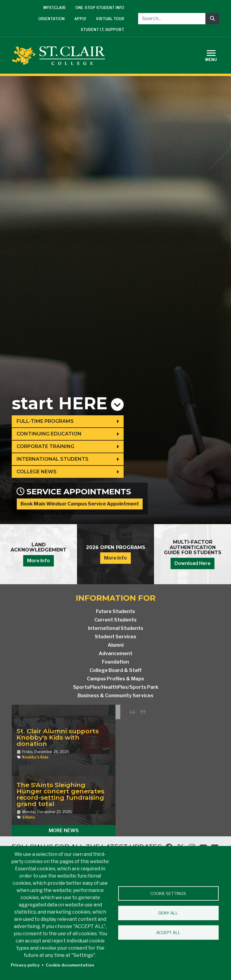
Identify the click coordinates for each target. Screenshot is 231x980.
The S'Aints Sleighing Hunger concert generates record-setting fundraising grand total (60, 794)
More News (64, 830)
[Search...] (172, 19)
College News (37, 472)
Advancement (115, 653)
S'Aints (29, 817)
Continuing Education (49, 434)
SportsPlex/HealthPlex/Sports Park (116, 687)
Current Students (115, 620)
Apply (80, 19)
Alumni (116, 645)
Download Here (192, 563)
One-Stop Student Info (100, 8)
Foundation (115, 662)
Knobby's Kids (35, 757)
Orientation (51, 19)
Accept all (168, 933)
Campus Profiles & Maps (115, 679)
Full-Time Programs (45, 421)
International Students (52, 459)
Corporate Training (45, 446)
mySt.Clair (54, 8)
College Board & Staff (116, 670)
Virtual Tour (110, 19)
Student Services (115, 637)
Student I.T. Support (102, 30)
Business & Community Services (115, 696)
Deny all (168, 913)
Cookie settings (168, 893)
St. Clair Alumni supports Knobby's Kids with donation (58, 737)
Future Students (115, 611)
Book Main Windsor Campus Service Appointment (80, 504)
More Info (38, 561)
